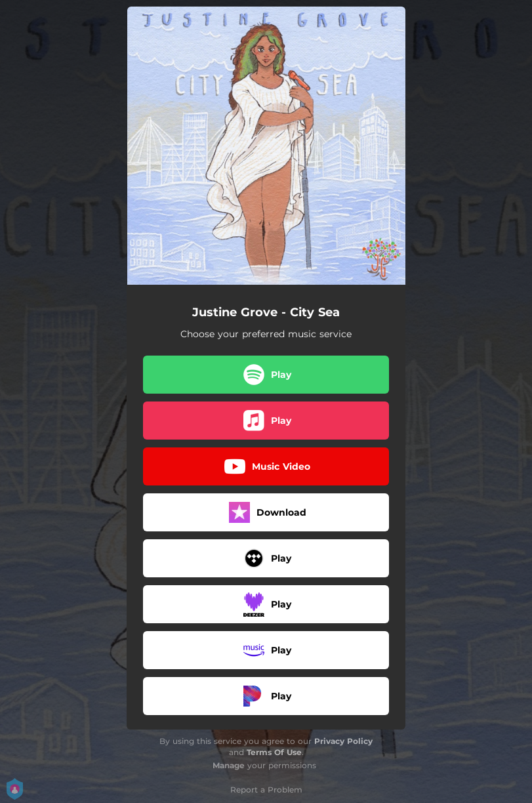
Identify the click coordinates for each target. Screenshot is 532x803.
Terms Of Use (274, 752)
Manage (229, 765)
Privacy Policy (343, 741)
